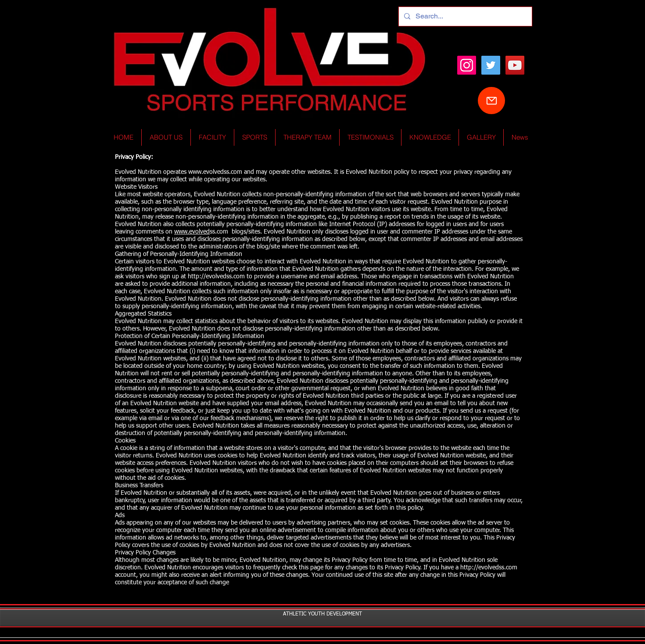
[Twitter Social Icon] (491, 65)
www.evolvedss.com (215, 172)
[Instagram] (467, 65)
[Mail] (491, 101)
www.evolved (192, 232)
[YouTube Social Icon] (515, 65)
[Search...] (464, 16)
